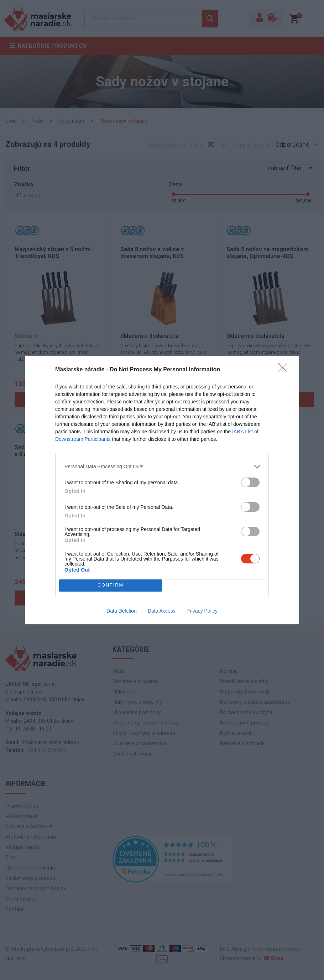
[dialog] (162, 490)
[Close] (285, 370)
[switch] (250, 482)
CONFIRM (111, 585)
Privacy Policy (202, 611)
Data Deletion (122, 611)
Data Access (162, 611)
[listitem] (162, 467)
